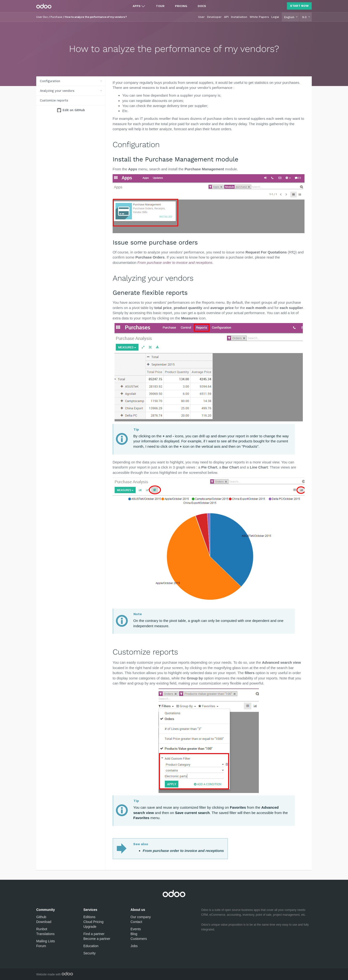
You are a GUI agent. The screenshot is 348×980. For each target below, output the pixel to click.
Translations (45, 934)
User (201, 17)
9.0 (305, 17)
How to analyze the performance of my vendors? (96, 17)
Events (136, 929)
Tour (160, 6)
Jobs (134, 946)
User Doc (42, 17)
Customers (139, 939)
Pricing (181, 6)
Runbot (42, 929)
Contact (136, 922)
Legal (275, 17)
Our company (141, 917)
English (290, 17)
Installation (239, 17)
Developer (214, 17)
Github (41, 917)
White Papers (259, 17)
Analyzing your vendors (57, 91)
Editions (89, 917)
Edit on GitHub (73, 110)
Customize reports (54, 100)
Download (44, 922)
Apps (137, 6)
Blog (134, 934)
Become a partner (97, 939)
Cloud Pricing (93, 922)
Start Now (299, 6)
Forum (41, 946)
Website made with (55, 974)
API (226, 17)
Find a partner (94, 934)
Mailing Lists (46, 941)
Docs (202, 6)
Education (91, 946)
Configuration (50, 81)
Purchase (56, 17)
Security (90, 953)
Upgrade (90, 927)
